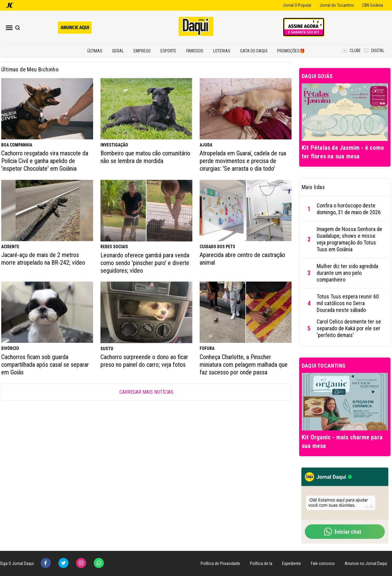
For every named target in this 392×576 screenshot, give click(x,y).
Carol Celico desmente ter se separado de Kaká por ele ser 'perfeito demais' (349, 328)
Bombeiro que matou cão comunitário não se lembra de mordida (145, 157)
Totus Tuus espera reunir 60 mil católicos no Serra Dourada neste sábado (348, 303)
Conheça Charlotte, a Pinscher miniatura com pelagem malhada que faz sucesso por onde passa (244, 365)
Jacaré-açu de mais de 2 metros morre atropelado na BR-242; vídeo (43, 259)
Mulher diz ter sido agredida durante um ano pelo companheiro (347, 273)
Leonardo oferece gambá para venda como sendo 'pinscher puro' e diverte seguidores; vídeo (145, 263)
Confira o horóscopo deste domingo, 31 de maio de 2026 (349, 209)
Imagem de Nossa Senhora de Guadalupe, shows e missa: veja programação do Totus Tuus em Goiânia (349, 239)
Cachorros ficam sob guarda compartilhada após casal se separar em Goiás (45, 365)
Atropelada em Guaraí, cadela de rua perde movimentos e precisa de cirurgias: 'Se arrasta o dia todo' (243, 161)
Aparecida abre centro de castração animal (242, 259)
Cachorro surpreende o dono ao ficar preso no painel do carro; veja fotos (144, 361)
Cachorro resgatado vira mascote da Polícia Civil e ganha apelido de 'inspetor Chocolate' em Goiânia (45, 161)
